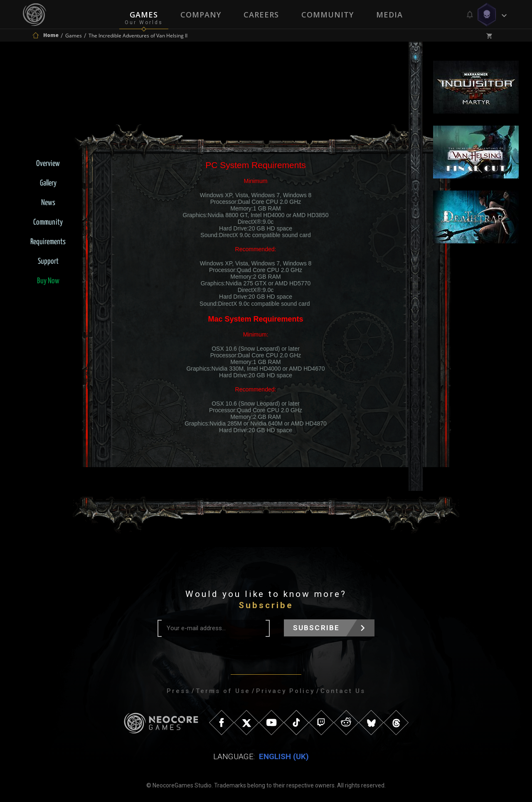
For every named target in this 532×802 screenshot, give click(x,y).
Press (178, 691)
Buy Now (48, 281)
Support (48, 261)
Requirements (48, 242)
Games (144, 15)
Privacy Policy (285, 691)
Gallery (48, 183)
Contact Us (343, 691)
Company (201, 15)
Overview (48, 164)
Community (328, 15)
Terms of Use (223, 691)
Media (389, 15)
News (48, 203)
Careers (261, 15)
